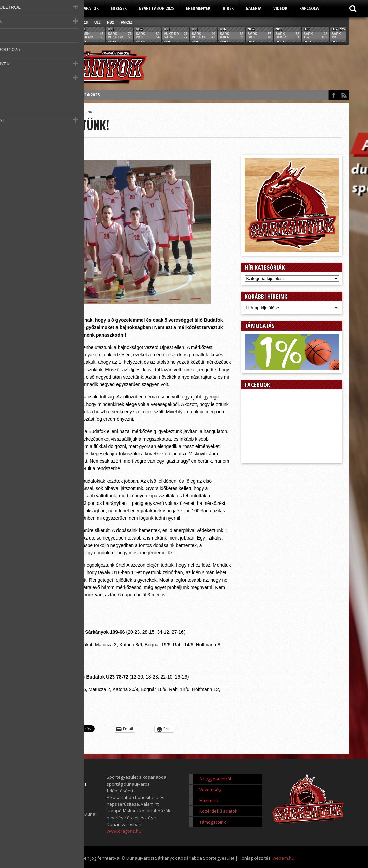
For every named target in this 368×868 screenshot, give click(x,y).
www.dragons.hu (124, 831)
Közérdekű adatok (218, 811)
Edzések (119, 8)
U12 (59, 22)
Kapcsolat (310, 8)
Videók (280, 8)
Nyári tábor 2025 (156, 8)
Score (51, 112)
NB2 (110, 22)
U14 (71, 22)
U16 (85, 22)
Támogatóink (213, 822)
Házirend (209, 800)
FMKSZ (126, 22)
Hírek (228, 8)
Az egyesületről (50, 8)
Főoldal (34, 112)
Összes (30, 22)
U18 (97, 22)
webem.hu (283, 858)
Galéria (254, 8)
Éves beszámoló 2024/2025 (72, 95)
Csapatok (89, 8)
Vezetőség (210, 790)
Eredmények (198, 8)
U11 (46, 22)
